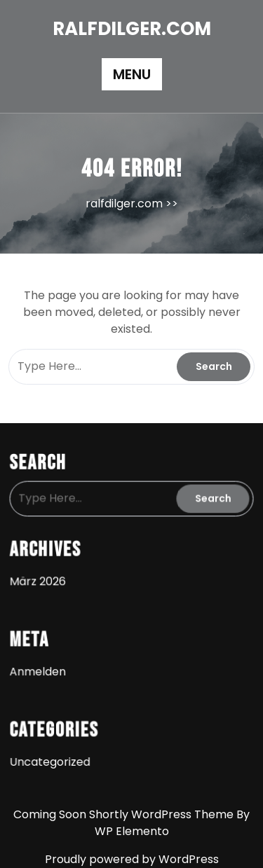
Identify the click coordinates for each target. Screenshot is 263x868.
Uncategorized (52, 755)
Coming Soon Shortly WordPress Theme (125, 814)
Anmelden (40, 668)
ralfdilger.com (132, 29)
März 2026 (40, 580)
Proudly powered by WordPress (132, 859)
